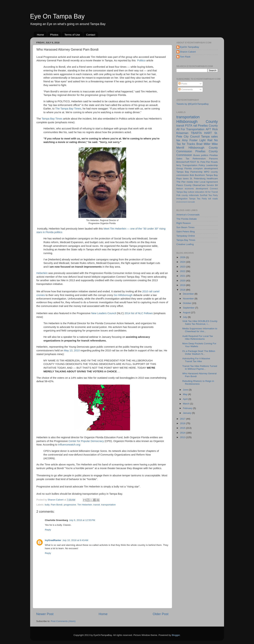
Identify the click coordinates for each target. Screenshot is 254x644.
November (189, 299)
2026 (183, 257)
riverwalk (191, 202)
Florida (188, 168)
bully (47, 505)
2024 (183, 262)
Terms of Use (72, 35)
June (186, 390)
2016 (183, 423)
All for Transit (211, 192)
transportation (108, 505)
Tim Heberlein (85, 505)
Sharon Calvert (188, 52)
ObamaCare (199, 185)
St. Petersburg (198, 178)
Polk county (182, 195)
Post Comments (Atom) (63, 621)
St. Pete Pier (204, 162)
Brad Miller (203, 144)
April (186, 399)
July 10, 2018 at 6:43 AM (75, 540)
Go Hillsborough (123, 295)
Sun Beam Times (186, 227)
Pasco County (184, 185)
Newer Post (45, 614)
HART (208, 133)
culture (191, 192)
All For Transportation (190, 129)
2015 (183, 428)
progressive (70, 505)
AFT (208, 129)
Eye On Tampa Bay (57, 16)
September (189, 308)
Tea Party (213, 195)
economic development (196, 189)
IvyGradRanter (53, 540)
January (188, 413)
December (189, 294)
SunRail (204, 195)
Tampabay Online (186, 236)
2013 (183, 437)
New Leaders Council (104, 313)
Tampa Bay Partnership (190, 172)
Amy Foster (190, 140)
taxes (186, 178)
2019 (183, 285)
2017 (183, 419)
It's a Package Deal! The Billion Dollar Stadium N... (199, 352)
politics (205, 155)
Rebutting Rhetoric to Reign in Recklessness (198, 382)
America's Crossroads (188, 215)
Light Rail (206, 140)
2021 (183, 276)
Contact (91, 35)
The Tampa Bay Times (68, 109)
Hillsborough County (197, 122)
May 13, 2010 (72, 350)
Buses (197, 155)
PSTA (189, 126)
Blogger (176, 635)
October (188, 303)
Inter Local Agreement (206, 182)
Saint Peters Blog (186, 232)
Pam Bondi (57, 505)
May (186, 394)
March (187, 404)
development (211, 168)
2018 (183, 290)
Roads (214, 162)
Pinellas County (208, 126)
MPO (207, 172)
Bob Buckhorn (197, 175)
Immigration (182, 199)
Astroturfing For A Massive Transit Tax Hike (196, 360)
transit (97, 505)
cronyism (198, 168)
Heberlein (42, 273)
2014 (183, 433)
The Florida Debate (187, 219)
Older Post (160, 614)
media (190, 182)
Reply (48, 530)
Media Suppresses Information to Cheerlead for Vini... (200, 330)
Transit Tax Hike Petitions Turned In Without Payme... (200, 367)
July (185, 317)
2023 (183, 267)
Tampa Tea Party (198, 199)
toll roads (213, 199)
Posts (183, 84)
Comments (186, 89)
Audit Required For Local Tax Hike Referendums (198, 338)
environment (182, 202)
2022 (183, 271)
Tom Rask (185, 57)
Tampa (205, 136)
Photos (54, 35)
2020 (183, 281)
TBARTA (196, 133)
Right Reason (184, 223)
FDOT (193, 162)
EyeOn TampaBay (190, 47)
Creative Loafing (185, 244)
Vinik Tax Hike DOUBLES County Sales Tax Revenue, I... (200, 323)
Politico (141, 60)
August (187, 312)
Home (40, 35)
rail (195, 126)
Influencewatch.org (69, 445)
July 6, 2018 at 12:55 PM (82, 520)
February (188, 408)
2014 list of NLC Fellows (139, 313)
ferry (179, 165)
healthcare (212, 178)
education (200, 192)
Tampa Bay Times (52, 119)
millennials (194, 195)
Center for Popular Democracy (86, 441)
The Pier (181, 182)
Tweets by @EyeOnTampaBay (193, 104)
